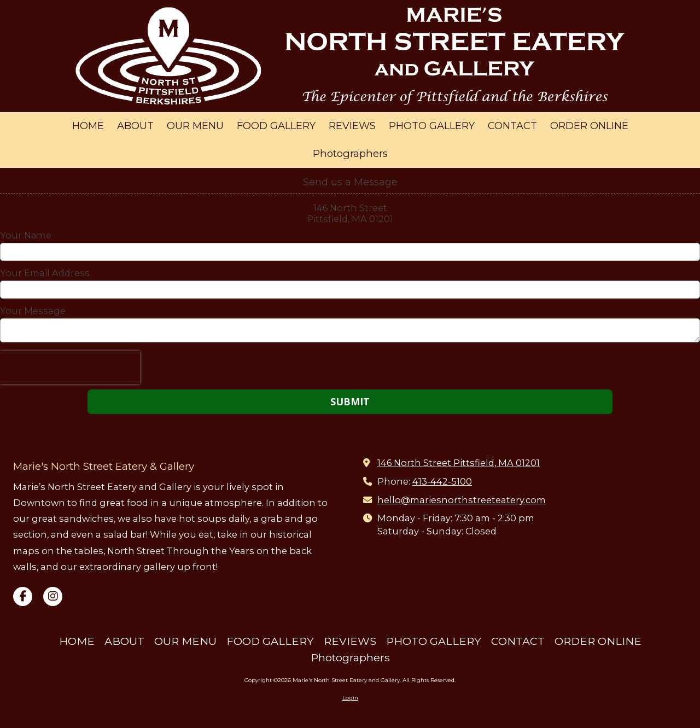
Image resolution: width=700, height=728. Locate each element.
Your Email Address (45, 273)
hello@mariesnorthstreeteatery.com (462, 500)
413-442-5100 (442, 481)
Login (350, 698)
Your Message (33, 311)
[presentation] (70, 368)
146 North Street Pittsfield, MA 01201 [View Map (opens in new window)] (459, 463)
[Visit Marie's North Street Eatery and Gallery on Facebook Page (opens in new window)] (23, 596)
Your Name (26, 235)
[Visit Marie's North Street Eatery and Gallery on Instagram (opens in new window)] (53, 596)
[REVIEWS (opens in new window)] (352, 126)
